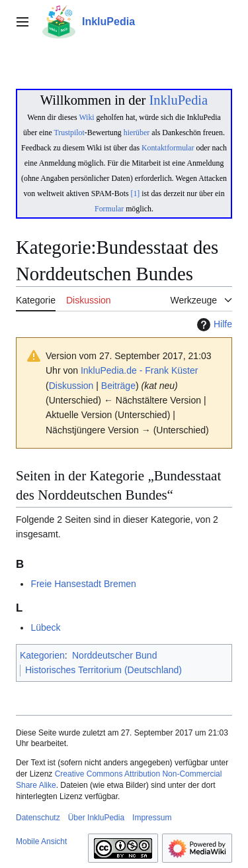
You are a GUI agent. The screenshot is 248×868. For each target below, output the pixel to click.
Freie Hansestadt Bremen (83, 584)
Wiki (86, 117)
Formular (109, 209)
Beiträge (118, 386)
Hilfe (213, 325)
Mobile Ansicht (41, 841)
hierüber (137, 133)
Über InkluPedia (96, 818)
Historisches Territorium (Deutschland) (103, 670)
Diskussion (71, 386)
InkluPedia (178, 100)
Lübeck (45, 627)
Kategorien (42, 655)
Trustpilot (69, 133)
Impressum (152, 818)
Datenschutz (38, 818)
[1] (136, 193)
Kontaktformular (168, 148)
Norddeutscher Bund (114, 655)
